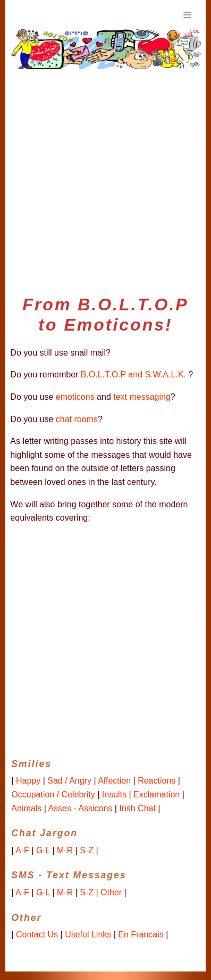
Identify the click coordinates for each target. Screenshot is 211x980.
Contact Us (37, 934)
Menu (187, 15)
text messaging (142, 397)
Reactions (157, 781)
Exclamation (157, 794)
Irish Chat (137, 808)
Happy (28, 781)
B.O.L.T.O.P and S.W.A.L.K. (133, 374)
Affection (114, 781)
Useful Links (88, 934)
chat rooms (77, 419)
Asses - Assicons (80, 808)
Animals (26, 808)
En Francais (141, 934)
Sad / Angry (69, 781)
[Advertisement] (105, 178)
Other (111, 892)
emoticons (75, 397)
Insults (114, 794)
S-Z (87, 850)
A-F (22, 850)
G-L (43, 850)
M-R (65, 850)
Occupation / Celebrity (53, 794)
